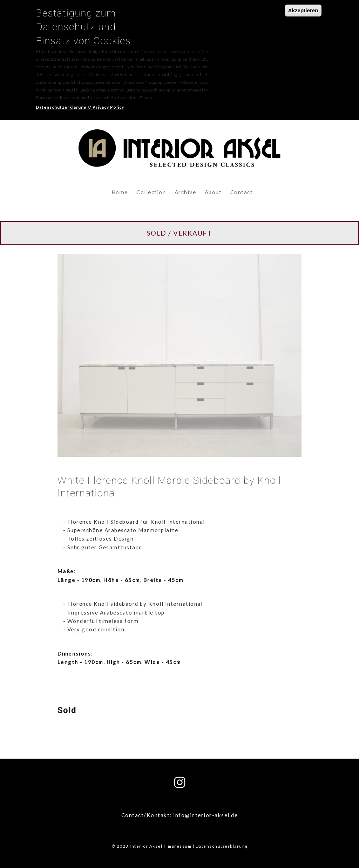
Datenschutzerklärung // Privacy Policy (80, 101)
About (213, 192)
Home (120, 192)
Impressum (179, 846)
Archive (185, 192)
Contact (242, 192)
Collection (151, 192)
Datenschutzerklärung (222, 846)
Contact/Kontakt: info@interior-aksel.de (180, 815)
